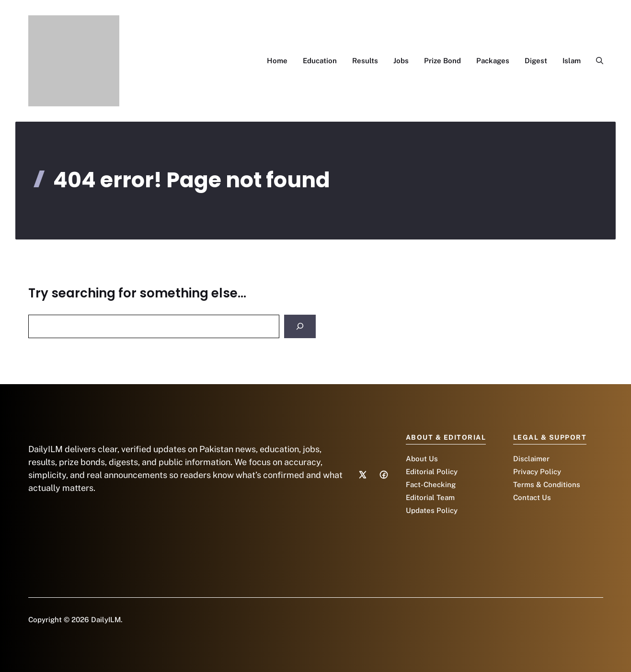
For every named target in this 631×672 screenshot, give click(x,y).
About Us (422, 459)
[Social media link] (363, 475)
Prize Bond (442, 61)
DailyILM (106, 620)
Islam (572, 61)
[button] (596, 61)
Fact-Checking (431, 484)
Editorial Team (430, 497)
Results (365, 61)
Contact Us (532, 497)
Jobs (401, 61)
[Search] (300, 326)
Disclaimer (531, 459)
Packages (493, 61)
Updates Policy (432, 510)
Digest (536, 61)
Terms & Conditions (547, 484)
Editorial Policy (432, 472)
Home (277, 61)
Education (320, 61)
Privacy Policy (537, 472)
